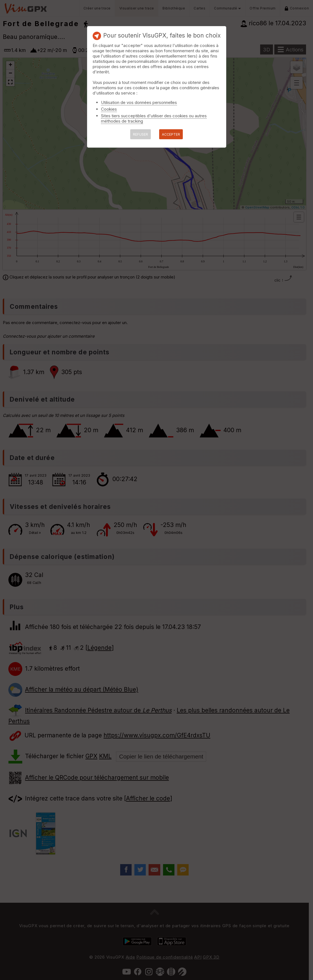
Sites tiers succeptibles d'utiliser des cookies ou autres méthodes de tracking (154, 118)
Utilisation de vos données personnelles (139, 102)
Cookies (109, 109)
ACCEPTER (171, 134)
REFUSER (141, 134)
